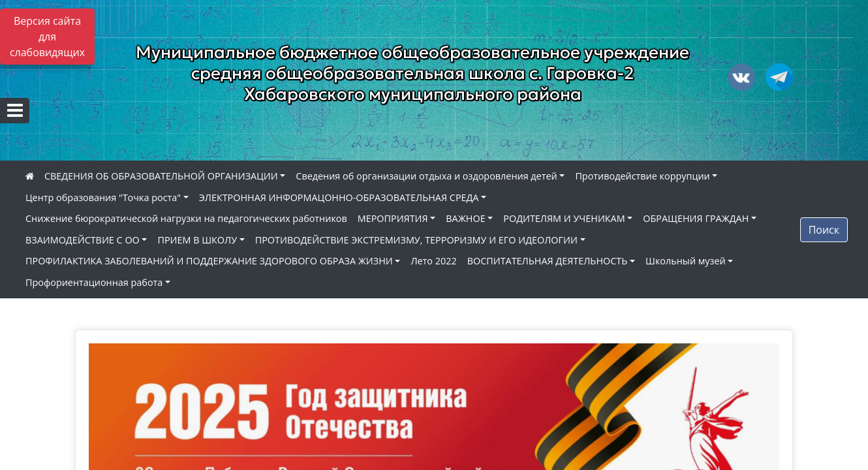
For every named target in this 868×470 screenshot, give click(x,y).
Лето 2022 (433, 261)
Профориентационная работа (94, 282)
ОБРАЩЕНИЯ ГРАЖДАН (696, 218)
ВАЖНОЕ (465, 218)
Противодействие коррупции (642, 176)
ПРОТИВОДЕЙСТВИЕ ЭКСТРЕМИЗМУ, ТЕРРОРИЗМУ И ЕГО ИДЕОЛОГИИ (416, 240)
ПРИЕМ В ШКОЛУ (197, 240)
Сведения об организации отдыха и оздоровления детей (426, 176)
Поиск (824, 230)
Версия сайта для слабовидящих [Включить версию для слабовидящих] (47, 37)
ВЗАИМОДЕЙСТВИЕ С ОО (83, 240)
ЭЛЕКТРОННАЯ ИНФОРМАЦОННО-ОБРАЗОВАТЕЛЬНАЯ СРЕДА (339, 197)
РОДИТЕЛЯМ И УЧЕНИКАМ (564, 218)
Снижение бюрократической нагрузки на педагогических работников (186, 218)
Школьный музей (686, 261)
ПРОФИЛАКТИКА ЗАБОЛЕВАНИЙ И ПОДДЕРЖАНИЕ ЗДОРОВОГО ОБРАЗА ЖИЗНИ (209, 261)
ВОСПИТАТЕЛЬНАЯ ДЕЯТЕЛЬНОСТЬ (548, 261)
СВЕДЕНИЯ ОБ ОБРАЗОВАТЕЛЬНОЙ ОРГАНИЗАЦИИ (161, 176)
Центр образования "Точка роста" (103, 197)
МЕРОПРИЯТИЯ (393, 218)
